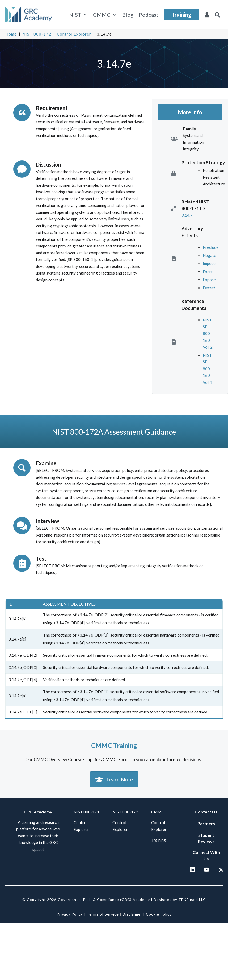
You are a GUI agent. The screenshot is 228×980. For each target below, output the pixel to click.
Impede (209, 263)
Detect (209, 288)
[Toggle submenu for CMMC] (114, 14)
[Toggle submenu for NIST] (85, 14)
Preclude (211, 247)
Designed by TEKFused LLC (180, 900)
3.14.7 (187, 215)
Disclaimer (132, 914)
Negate (209, 255)
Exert (208, 272)
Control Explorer (74, 34)
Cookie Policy (159, 914)
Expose (209, 280)
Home (11, 34)
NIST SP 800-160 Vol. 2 (208, 333)
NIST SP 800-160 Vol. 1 (208, 369)
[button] (217, 15)
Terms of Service (103, 914)
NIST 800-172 (37, 34)
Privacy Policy (70, 914)
